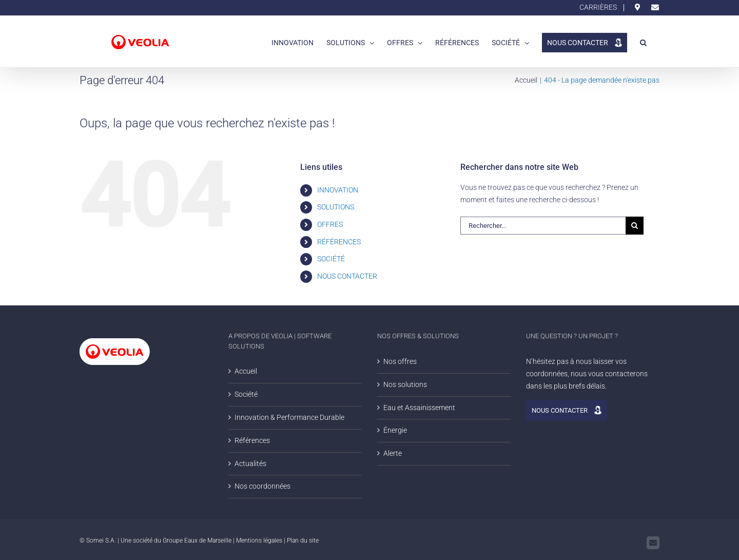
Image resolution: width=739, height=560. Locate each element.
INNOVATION (338, 190)
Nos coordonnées (262, 486)
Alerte (393, 453)
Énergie (395, 430)
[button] (643, 42)
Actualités (250, 464)
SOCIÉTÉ (331, 259)
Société (246, 394)
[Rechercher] (635, 226)
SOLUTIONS (336, 207)
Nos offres (400, 361)
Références (252, 440)
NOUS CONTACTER (352, 276)
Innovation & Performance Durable (289, 417)
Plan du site (303, 540)
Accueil (246, 371)
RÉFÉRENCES (339, 242)
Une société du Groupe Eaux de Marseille (176, 540)
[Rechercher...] (543, 226)
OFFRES (330, 224)
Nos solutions (405, 384)
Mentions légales (259, 540)
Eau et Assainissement (419, 408)
